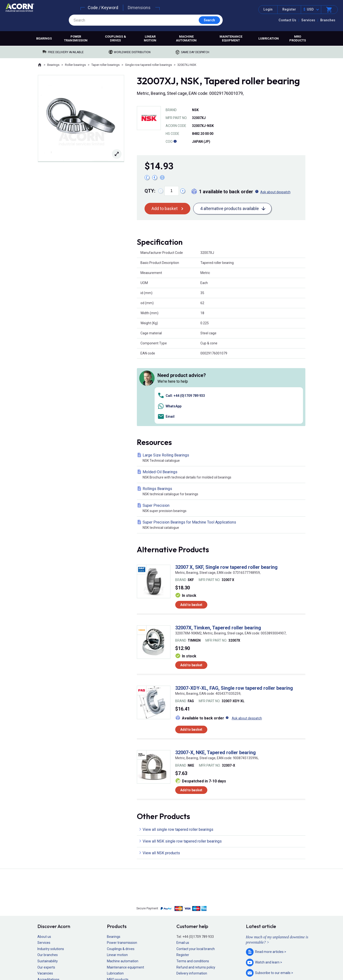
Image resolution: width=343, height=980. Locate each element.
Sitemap (139, 962)
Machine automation (186, 38)
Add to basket (165, 208)
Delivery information (192, 906)
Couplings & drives (116, 38)
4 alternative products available (230, 208)
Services (308, 20)
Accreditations (48, 912)
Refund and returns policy (196, 900)
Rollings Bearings (222, 424)
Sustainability (48, 894)
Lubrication (269, 38)
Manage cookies (198, 962)
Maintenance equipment (231, 38)
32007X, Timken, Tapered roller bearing (218, 560)
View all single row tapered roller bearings (178, 762)
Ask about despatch (275, 192)
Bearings (44, 38)
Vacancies (45, 906)
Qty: (150, 191)
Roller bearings (75, 65)
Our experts (46, 900)
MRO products (298, 38)
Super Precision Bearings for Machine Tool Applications (222, 458)
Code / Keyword (103, 8)
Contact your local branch (196, 881)
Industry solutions (51, 881)
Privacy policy (156, 962)
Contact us (304, 967)
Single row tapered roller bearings (148, 65)
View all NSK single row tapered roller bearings (182, 773)
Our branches (48, 887)
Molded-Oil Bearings (222, 407)
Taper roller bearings (105, 65)
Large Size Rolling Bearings (222, 390)
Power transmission (76, 38)
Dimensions (139, 8)
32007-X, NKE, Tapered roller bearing (215, 685)
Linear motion (150, 38)
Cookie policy (176, 962)
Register (289, 9)
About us (44, 869)
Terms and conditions (193, 894)
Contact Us (287, 20)
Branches (328, 20)
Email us (183, 875)
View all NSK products (161, 785)
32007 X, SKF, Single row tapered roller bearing (226, 499)
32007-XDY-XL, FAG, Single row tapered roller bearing (234, 621)
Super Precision (222, 441)
